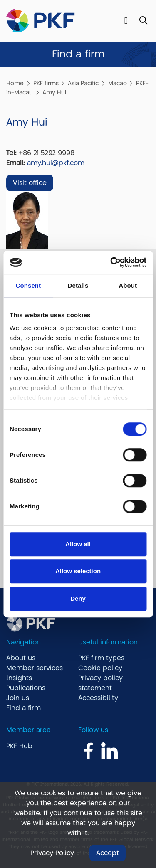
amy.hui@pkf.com (56, 163)
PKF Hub (19, 746)
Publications (26, 688)
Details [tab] (78, 285)
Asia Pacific (83, 83)
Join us (18, 698)
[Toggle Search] (143, 21)
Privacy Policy (52, 853)
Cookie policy (100, 668)
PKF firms (46, 83)
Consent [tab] (28, 285)
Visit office (30, 183)
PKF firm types (101, 658)
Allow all (78, 544)
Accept (108, 853)
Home (15, 83)
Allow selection (78, 571)
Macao (118, 83)
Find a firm (24, 708)
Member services (35, 668)
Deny (78, 598)
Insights (19, 678)
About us (21, 658)
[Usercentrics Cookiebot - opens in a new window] (111, 262)
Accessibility (98, 698)
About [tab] (128, 285)
